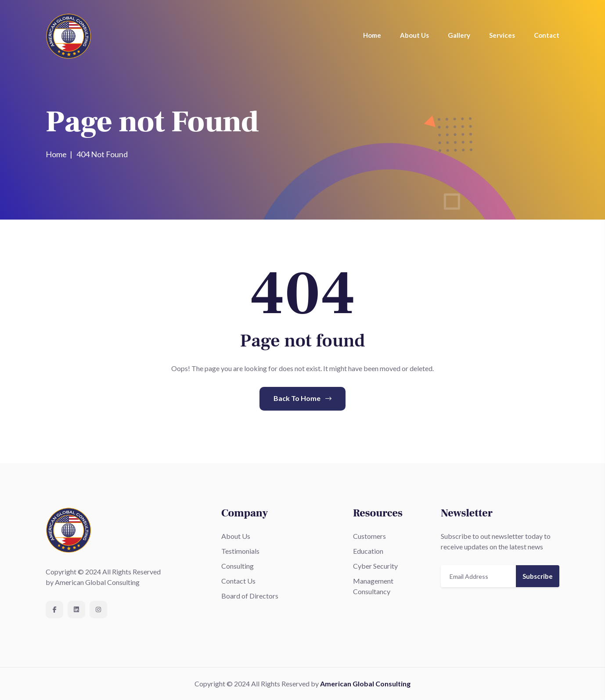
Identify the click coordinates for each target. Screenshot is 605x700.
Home (372, 35)
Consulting (238, 566)
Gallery (459, 35)
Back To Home (302, 398)
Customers (369, 536)
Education (368, 551)
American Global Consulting (365, 684)
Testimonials (240, 551)
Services (502, 35)
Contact (547, 35)
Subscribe (538, 576)
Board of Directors (250, 596)
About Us (414, 35)
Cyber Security (375, 566)
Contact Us (238, 581)
